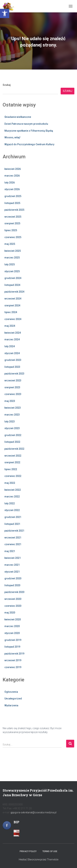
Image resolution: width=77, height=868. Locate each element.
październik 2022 (14, 449)
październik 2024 (14, 292)
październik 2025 (14, 210)
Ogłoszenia (11, 692)
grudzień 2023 (13, 360)
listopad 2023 (12, 367)
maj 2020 (10, 613)
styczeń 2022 (12, 510)
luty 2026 (10, 183)
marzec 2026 (12, 176)
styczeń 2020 (12, 633)
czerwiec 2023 (13, 394)
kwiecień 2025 (13, 251)
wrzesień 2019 (13, 660)
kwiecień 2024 (13, 333)
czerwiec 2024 (13, 319)
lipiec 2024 (11, 312)
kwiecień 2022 (13, 490)
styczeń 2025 (12, 271)
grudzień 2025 (13, 196)
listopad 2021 (12, 524)
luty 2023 (10, 422)
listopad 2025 (12, 203)
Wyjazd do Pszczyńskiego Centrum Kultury (29, 144)
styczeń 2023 (12, 428)
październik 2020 (14, 592)
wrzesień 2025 (13, 217)
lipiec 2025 (11, 230)
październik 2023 (14, 374)
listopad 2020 (12, 585)
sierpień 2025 (12, 223)
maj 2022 (10, 483)
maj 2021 (10, 551)
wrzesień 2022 (13, 456)
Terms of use (50, 851)
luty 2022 (10, 503)
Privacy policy (28, 851)
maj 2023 (10, 401)
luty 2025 (10, 264)
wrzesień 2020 (13, 599)
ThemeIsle (53, 860)
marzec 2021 (12, 565)
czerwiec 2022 (13, 476)
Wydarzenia (11, 705)
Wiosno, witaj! (12, 137)
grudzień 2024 (13, 278)
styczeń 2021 (12, 572)
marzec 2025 (12, 258)
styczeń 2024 (12, 353)
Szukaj (7, 85)
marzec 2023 (12, 415)
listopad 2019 (12, 647)
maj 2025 (10, 244)
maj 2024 (10, 326)
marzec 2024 (12, 339)
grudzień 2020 (13, 578)
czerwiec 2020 (13, 606)
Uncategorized (13, 699)
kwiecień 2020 (13, 619)
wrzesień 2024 (13, 299)
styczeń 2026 (12, 189)
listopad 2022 (12, 442)
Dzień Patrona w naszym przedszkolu (27, 124)
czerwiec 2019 (13, 667)
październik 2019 (14, 654)
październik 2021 (14, 531)
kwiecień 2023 (13, 408)
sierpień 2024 (12, 305)
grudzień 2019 (13, 640)
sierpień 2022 (12, 462)
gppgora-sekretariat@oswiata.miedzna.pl (33, 812)
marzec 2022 (12, 497)
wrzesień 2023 (13, 380)
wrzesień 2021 (13, 538)
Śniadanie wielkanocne (18, 117)
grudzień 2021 (13, 517)
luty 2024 (10, 346)
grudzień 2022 (13, 435)
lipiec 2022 (11, 469)
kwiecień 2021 (13, 558)
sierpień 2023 (12, 387)
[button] (5, 13)
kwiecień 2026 (13, 169)
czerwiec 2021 (13, 544)
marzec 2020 (12, 626)
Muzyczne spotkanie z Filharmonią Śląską (29, 131)
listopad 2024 (12, 285)
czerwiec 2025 (13, 237)
